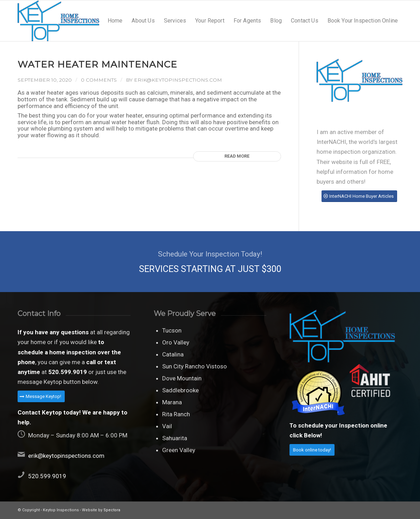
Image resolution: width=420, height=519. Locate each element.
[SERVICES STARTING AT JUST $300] (210, 262)
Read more (237, 156)
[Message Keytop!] (41, 396)
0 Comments (99, 80)
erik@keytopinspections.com (178, 80)
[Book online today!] (312, 450)
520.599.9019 (47, 476)
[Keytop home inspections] (58, 21)
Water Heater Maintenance (97, 64)
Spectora (112, 510)
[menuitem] (115, 21)
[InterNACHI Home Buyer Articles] (359, 196)
